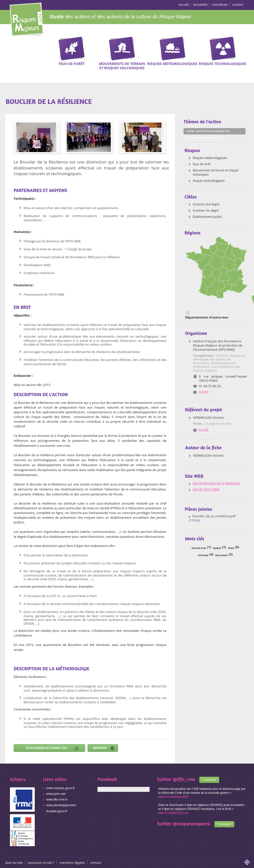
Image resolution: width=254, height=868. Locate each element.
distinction (199, 548)
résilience (222, 555)
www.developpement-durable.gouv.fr (62, 808)
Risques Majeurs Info (26, 18)
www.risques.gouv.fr (60, 788)
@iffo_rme (184, 779)
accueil (184, 4)
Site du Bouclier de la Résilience (216, 483)
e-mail (204, 391)
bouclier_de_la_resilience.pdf (214, 516)
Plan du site (14, 863)
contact (238, 4)
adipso (247, 862)
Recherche (247, 44)
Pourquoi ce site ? (41, 863)
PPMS (231, 548)
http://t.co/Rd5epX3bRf (173, 797)
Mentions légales (72, 863)
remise (217, 548)
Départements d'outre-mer (207, 317)
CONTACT (96, 863)
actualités (200, 4)
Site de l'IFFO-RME (206, 489)
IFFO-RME (203, 555)
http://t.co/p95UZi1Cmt (173, 813)
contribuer (220, 4)
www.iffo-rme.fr (57, 799)
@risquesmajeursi (192, 823)
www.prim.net (56, 794)
